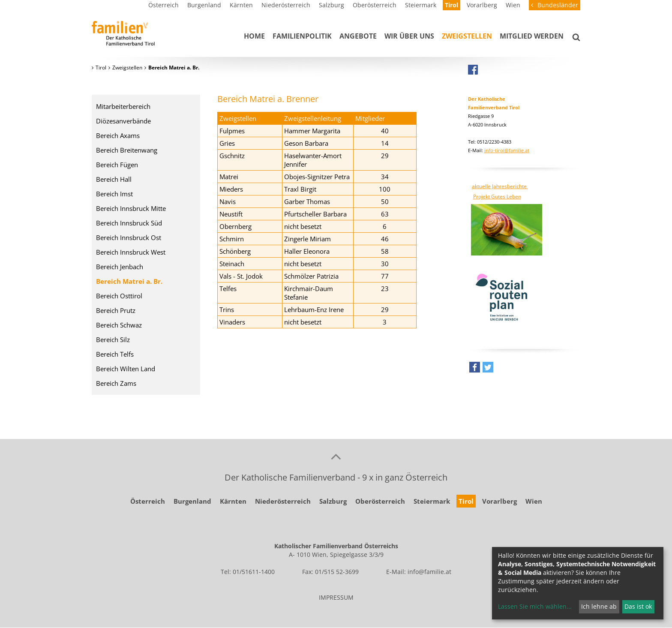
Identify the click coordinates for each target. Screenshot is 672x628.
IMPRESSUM (336, 597)
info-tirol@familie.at (507, 150)
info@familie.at (429, 572)
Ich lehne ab (599, 606)
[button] (475, 369)
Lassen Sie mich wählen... (535, 606)
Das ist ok (638, 606)
